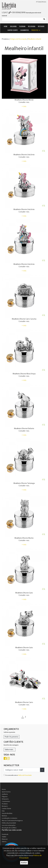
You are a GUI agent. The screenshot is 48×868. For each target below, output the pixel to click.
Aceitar (24, 863)
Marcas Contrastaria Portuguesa (12, 821)
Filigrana (5, 797)
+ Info (24, 106)
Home (4, 789)
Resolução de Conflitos (9, 828)
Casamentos (6, 801)
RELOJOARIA (32, 26)
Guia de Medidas (7, 813)
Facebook (5, 834)
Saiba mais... (10, 750)
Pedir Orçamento (12, 737)
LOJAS (4, 12)
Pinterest (5, 839)
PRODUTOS (36, 30)
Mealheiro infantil (34, 39)
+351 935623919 (18, 12)
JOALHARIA (13, 26)
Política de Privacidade (25, 775)
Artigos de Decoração (18, 39)
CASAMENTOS (25, 30)
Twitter (4, 837)
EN (40, 2)
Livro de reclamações (9, 825)
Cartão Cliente (6, 809)
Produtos (5, 804)
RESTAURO (41, 26)
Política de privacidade (9, 823)
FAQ (3, 811)
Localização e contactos (10, 818)
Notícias (4, 816)
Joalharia (5, 794)
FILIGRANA (22, 26)
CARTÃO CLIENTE (13, 30)
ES (45, 2)
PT (37, 2)
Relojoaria (5, 799)
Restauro (5, 806)
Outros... (5, 842)
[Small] (22, 19)
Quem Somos (6, 792)
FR (43, 2)
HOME (6, 26)
